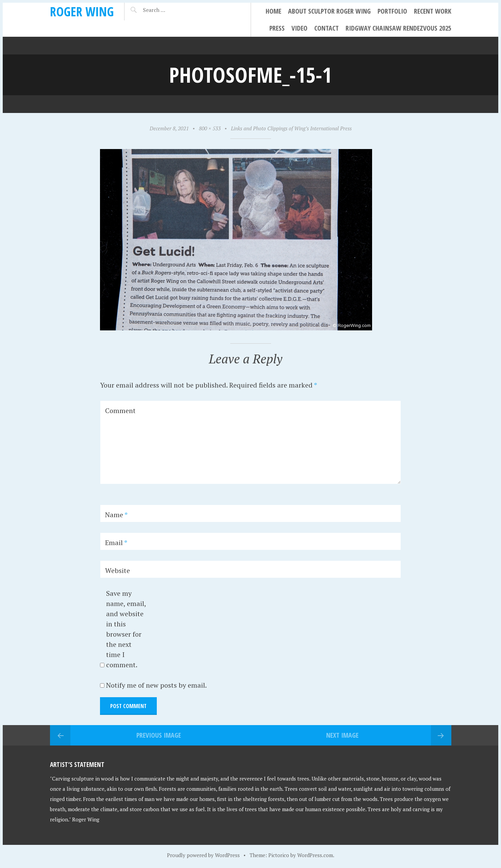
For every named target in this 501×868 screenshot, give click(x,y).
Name (116, 515)
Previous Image (159, 735)
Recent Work (433, 11)
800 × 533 (210, 128)
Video (299, 28)
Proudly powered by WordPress (203, 855)
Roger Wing (82, 11)
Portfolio (392, 11)
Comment (120, 411)
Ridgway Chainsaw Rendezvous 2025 (398, 28)
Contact (327, 28)
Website (118, 570)
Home (273, 11)
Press (277, 28)
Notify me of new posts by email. (156, 685)
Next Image (342, 735)
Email (116, 543)
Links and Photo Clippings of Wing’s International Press (291, 128)
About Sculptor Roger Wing (329, 11)
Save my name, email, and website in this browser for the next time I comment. (126, 629)
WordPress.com (315, 855)
